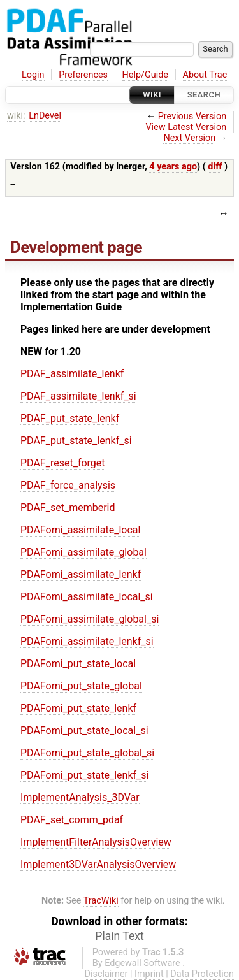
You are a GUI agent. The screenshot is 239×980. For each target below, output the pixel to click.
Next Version (189, 138)
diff (215, 167)
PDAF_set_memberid (68, 508)
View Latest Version (186, 127)
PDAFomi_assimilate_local (80, 530)
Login (33, 75)
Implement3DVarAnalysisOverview (98, 864)
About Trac (205, 75)
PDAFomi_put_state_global (81, 686)
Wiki (152, 95)
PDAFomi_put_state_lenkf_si (84, 775)
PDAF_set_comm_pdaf (72, 820)
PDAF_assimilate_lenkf (72, 374)
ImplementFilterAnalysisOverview (96, 842)
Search (204, 95)
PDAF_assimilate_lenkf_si (78, 396)
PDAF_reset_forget (63, 463)
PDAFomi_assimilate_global (83, 552)
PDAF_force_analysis (68, 485)
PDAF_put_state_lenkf (70, 418)
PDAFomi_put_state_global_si (87, 753)
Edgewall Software (142, 963)
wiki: (16, 116)
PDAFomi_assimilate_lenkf (81, 574)
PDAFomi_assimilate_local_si (87, 597)
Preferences (83, 75)
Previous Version (192, 116)
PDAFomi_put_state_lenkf (78, 708)
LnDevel (45, 116)
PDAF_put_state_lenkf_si (76, 441)
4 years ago (173, 167)
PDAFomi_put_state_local (78, 664)
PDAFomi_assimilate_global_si (90, 619)
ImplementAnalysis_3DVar (80, 797)
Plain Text (119, 936)
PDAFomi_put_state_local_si (84, 731)
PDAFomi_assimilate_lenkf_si (87, 641)
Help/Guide (145, 75)
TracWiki (101, 901)
